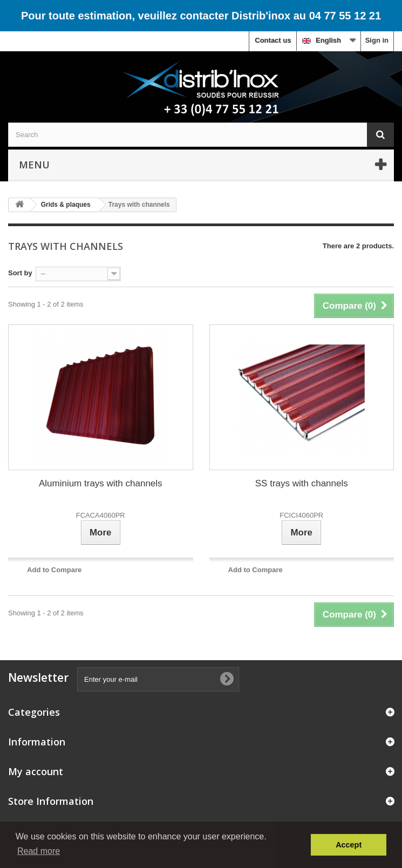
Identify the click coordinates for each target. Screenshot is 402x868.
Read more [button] (39, 851)
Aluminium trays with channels (101, 483)
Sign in (377, 40)
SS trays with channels (302, 483)
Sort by (20, 273)
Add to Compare (54, 570)
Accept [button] (349, 845)
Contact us (273, 40)
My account (36, 771)
